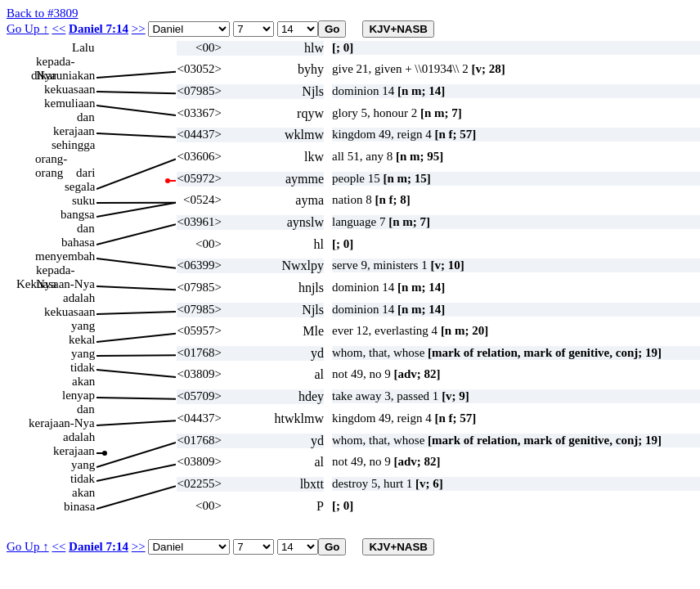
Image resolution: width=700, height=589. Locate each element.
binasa (79, 506)
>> (139, 29)
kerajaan (74, 131)
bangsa (78, 214)
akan (83, 381)
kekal (82, 339)
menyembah (65, 256)
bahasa (78, 242)
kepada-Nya (55, 62)
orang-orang (51, 159)
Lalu (83, 47)
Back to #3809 (43, 13)
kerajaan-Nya (62, 423)
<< (58, 29)
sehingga (73, 145)
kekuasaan (70, 89)
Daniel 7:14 (99, 29)
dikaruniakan (63, 75)
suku (83, 200)
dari (85, 173)
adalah (79, 298)
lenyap (79, 395)
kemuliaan (70, 103)
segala (80, 187)
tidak (83, 367)
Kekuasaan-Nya (56, 284)
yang (83, 326)
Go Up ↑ (28, 29)
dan (86, 117)
